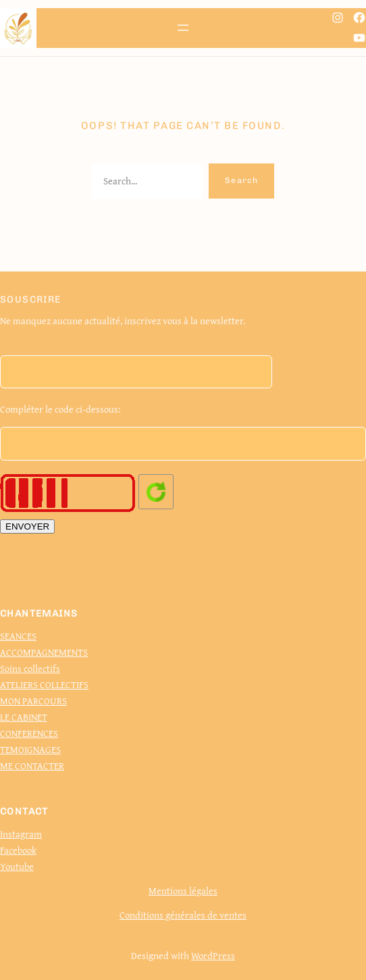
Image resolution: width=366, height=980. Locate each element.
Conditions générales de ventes (183, 915)
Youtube (17, 866)
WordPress (213, 955)
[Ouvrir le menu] (183, 28)
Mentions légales (183, 891)
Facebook (18, 850)
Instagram (21, 834)
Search (241, 180)
